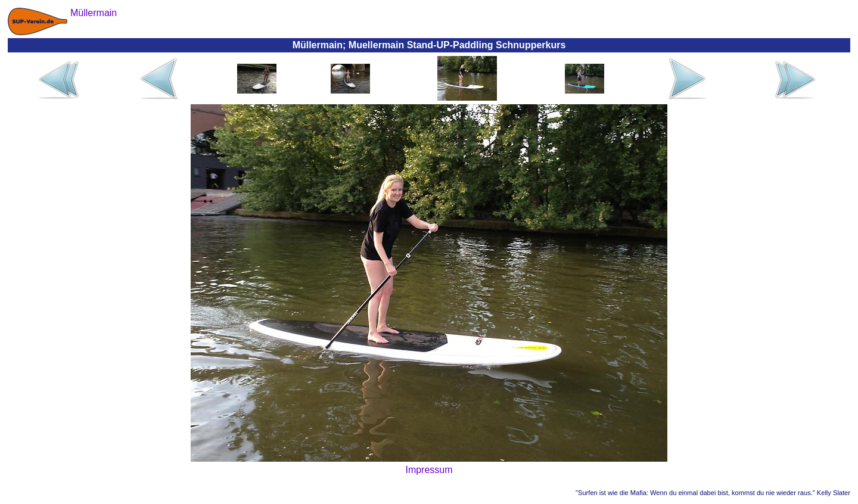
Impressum (429, 470)
